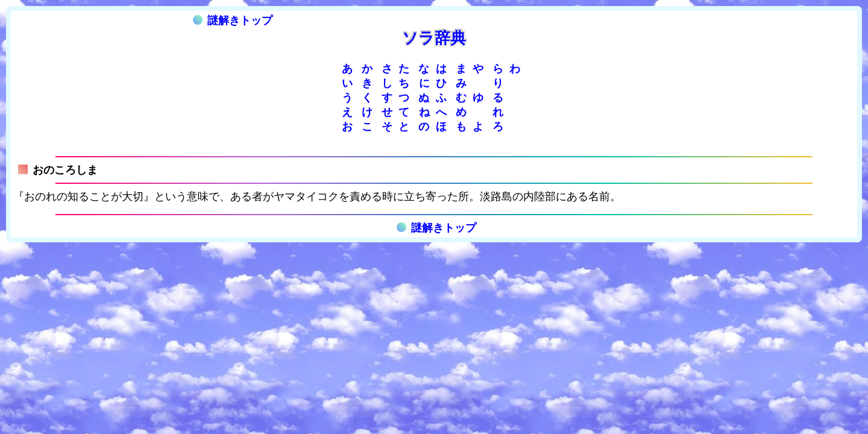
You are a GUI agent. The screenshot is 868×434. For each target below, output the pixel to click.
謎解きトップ (233, 20)
